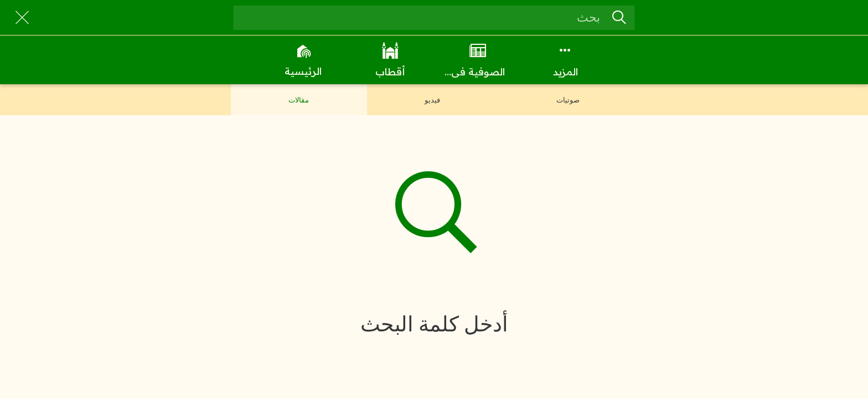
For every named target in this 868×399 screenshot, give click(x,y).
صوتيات (568, 100)
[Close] (22, 18)
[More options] (565, 60)
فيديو (432, 100)
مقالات (299, 100)
